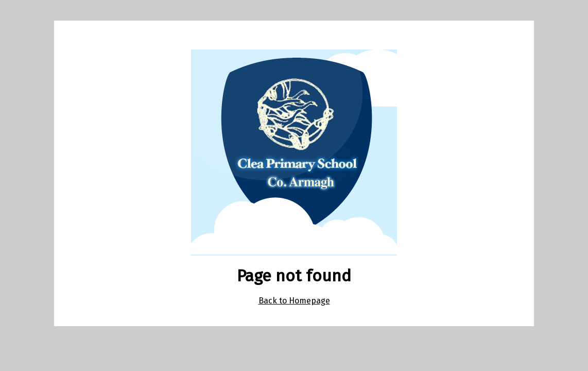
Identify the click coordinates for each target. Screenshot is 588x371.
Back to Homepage (294, 301)
